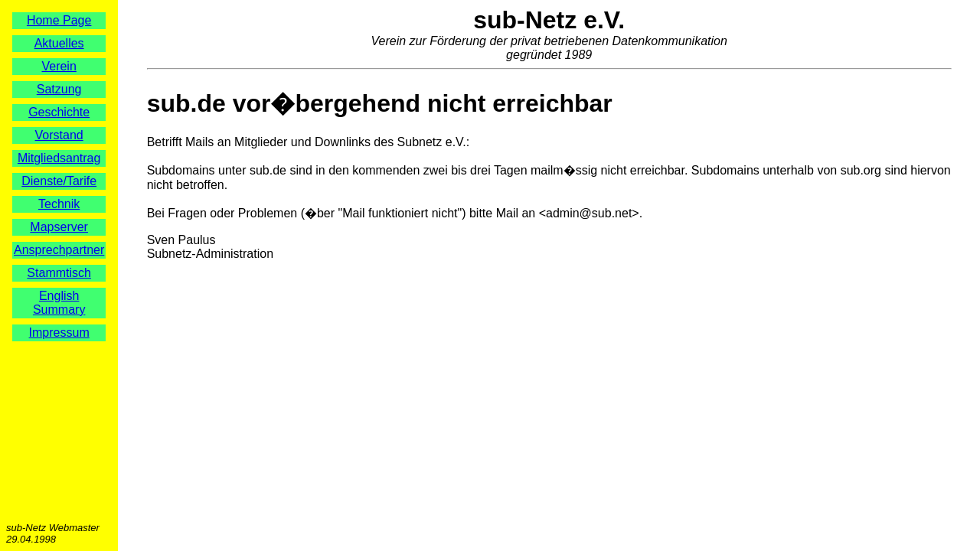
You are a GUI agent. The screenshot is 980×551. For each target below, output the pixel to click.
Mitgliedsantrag (59, 158)
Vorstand (59, 135)
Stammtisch (59, 273)
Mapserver (59, 227)
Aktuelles (59, 43)
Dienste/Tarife (59, 181)
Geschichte (59, 112)
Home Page (59, 20)
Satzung (59, 89)
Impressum (59, 333)
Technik (59, 204)
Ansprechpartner (59, 250)
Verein (59, 66)
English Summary (59, 303)
